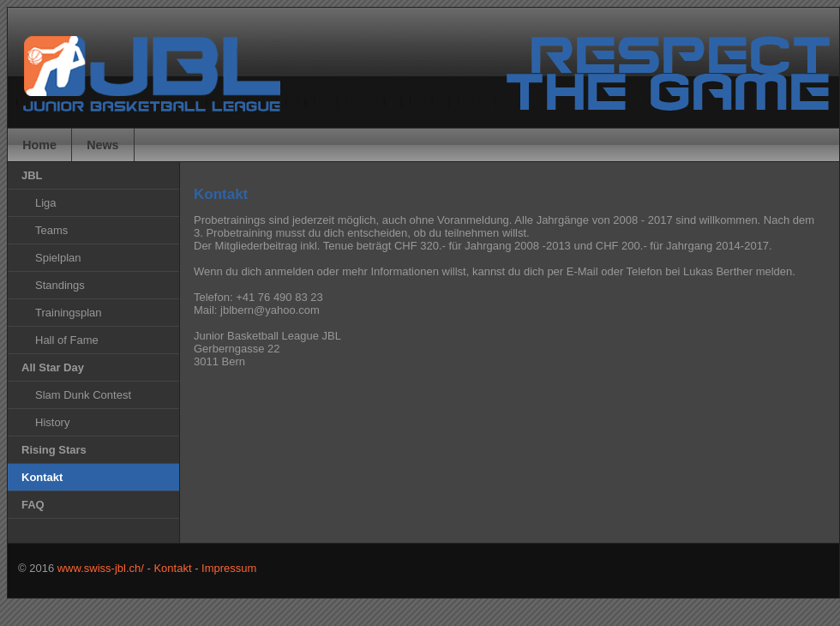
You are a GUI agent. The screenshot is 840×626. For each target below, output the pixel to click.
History (52, 422)
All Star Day (53, 367)
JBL (32, 175)
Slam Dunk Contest (83, 395)
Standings (60, 285)
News (102, 145)
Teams (51, 230)
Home (39, 145)
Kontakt (172, 568)
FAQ (33, 505)
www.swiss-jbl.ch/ (101, 568)
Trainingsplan (69, 313)
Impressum (229, 568)
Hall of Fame (67, 340)
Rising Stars (54, 450)
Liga (46, 203)
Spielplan (58, 258)
